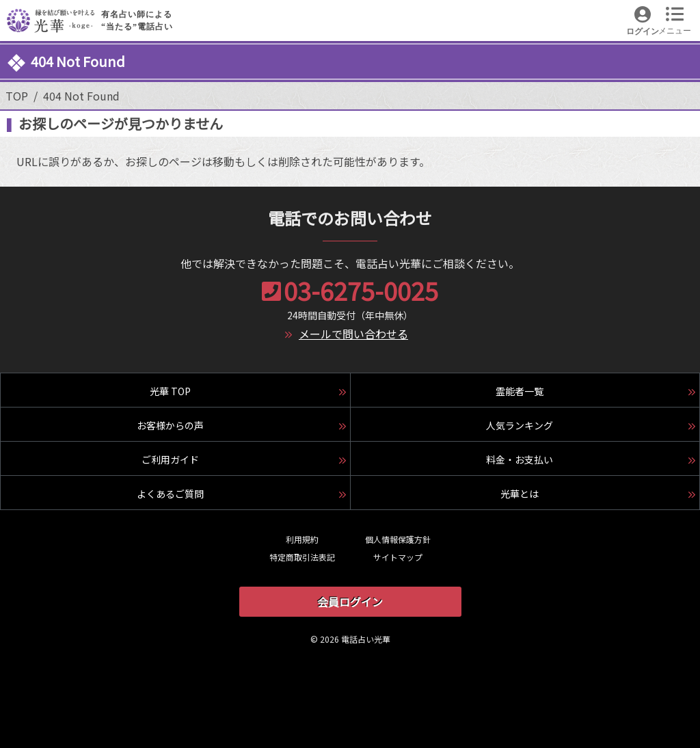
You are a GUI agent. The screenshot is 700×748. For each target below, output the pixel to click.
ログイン (643, 31)
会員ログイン (350, 602)
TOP (17, 96)
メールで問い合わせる (353, 334)
